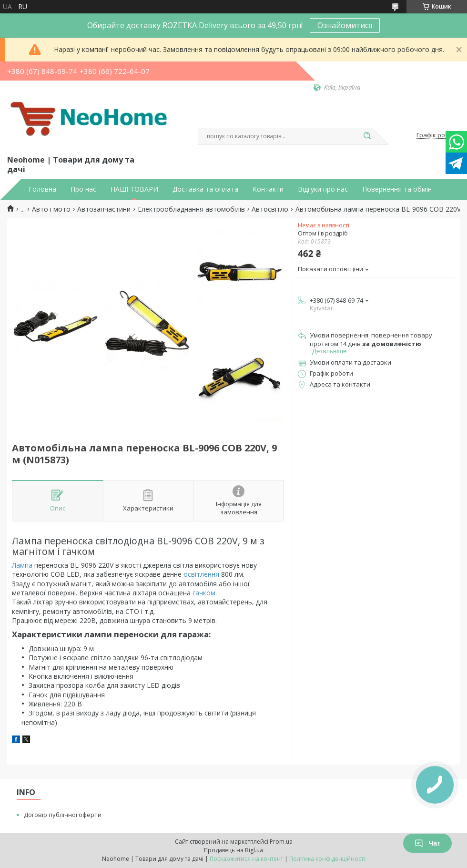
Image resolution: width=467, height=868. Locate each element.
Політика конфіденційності (327, 859)
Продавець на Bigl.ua (233, 850)
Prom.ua (281, 842)
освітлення (201, 574)
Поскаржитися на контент (246, 859)
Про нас (83, 189)
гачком (204, 593)
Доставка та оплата (205, 189)
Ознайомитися (345, 25)
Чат (427, 843)
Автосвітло (270, 209)
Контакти (268, 189)
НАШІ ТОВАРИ (134, 189)
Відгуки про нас (323, 189)
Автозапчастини (104, 209)
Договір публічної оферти (63, 815)
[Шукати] (367, 136)
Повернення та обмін (397, 189)
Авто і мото (51, 209)
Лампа (22, 565)
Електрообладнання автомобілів (191, 209)
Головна (42, 189)
